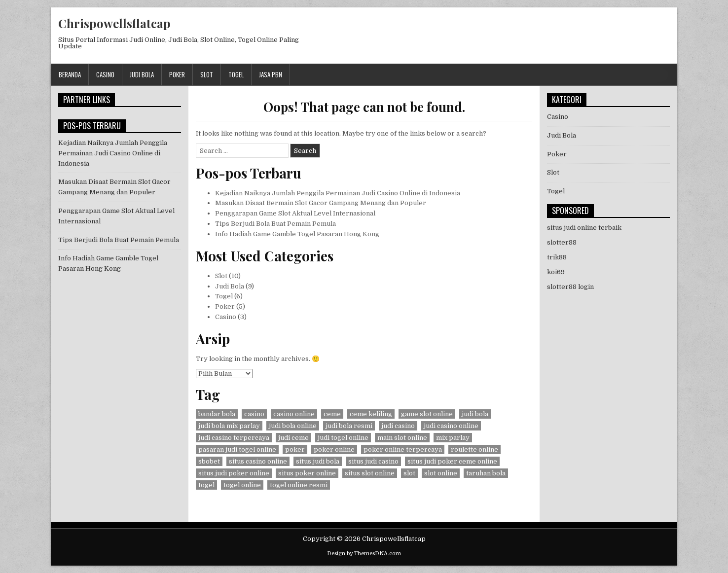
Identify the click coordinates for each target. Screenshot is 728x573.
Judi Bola (142, 74)
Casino (105, 74)
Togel (236, 74)
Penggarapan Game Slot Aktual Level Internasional (295, 213)
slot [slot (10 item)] (409, 473)
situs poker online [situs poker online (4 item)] (307, 473)
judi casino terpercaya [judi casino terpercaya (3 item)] (234, 438)
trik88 (557, 257)
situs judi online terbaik (584, 228)
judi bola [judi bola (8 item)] (475, 414)
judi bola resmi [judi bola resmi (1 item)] (349, 426)
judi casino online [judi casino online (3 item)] (451, 426)
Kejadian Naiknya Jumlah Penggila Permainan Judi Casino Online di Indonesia (338, 193)
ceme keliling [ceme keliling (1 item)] (371, 414)
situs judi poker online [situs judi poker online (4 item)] (234, 473)
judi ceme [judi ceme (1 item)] (293, 438)
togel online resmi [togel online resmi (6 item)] (299, 485)
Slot (207, 74)
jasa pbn (271, 74)
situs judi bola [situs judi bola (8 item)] (318, 461)
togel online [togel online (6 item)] (242, 485)
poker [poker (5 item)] (295, 449)
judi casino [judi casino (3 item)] (398, 426)
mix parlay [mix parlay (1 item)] (453, 438)
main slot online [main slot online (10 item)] (402, 438)
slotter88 (562, 242)
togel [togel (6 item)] (206, 485)
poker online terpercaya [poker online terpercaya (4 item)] (403, 449)
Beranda (70, 74)
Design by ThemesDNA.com (364, 554)
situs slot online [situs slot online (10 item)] (370, 473)
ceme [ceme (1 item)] (332, 414)
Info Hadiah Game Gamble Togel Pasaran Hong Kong (297, 234)
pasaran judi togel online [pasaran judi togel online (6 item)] (237, 449)
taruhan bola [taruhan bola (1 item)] (486, 473)
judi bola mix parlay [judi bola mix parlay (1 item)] (229, 426)
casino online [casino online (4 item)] (294, 414)
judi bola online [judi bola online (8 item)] (293, 426)
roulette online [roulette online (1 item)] (474, 449)
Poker (177, 74)
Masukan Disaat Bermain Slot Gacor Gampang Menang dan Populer (321, 203)
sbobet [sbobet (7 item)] (209, 461)
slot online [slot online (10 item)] (441, 473)
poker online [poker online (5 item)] (334, 449)
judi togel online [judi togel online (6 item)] (343, 438)
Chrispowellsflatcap (114, 23)
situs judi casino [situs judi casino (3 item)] (373, 461)
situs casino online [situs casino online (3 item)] (258, 461)
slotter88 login (570, 287)
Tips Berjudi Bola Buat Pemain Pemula (275, 224)
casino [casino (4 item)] (254, 414)
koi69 (556, 272)
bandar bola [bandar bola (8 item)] (217, 414)
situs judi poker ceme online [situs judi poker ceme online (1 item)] (452, 461)
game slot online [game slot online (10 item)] (427, 414)
